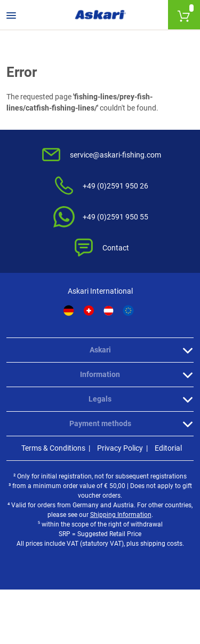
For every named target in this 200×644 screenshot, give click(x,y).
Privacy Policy (120, 448)
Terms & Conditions (53, 448)
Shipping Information (121, 515)
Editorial (168, 448)
